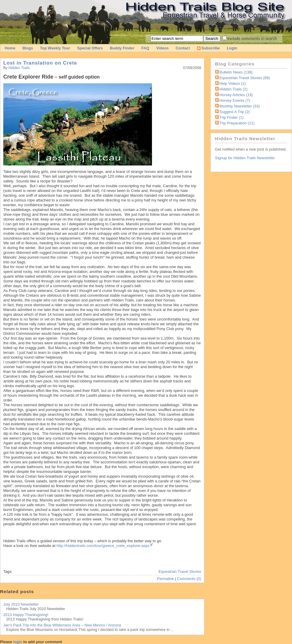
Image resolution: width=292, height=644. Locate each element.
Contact (183, 48)
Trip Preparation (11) (237, 123)
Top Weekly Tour (55, 48)
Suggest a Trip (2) (235, 112)
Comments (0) (189, 579)
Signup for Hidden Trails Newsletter (245, 158)
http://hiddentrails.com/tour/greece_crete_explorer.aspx (103, 546)
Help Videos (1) (233, 83)
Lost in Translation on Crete (40, 63)
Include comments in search (252, 38)
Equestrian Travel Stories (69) (245, 78)
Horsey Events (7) (235, 100)
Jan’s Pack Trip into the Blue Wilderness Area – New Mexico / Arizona (62, 625)
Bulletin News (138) (236, 72)
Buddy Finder (122, 48)
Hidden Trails (19, 68)
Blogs (28, 48)
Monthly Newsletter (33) (240, 106)
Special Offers (90, 48)
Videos (162, 48)
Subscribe (208, 48)
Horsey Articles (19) (236, 95)
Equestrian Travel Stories (180, 572)
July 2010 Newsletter (21, 604)
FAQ (145, 48)
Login (232, 48)
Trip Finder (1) (232, 117)
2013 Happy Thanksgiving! (26, 615)
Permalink (166, 579)
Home (10, 48)
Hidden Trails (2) (234, 89)
